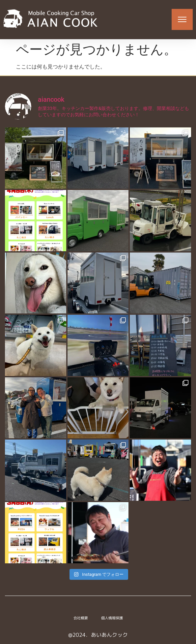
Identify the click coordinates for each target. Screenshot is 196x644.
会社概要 (81, 618)
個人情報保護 (112, 618)
